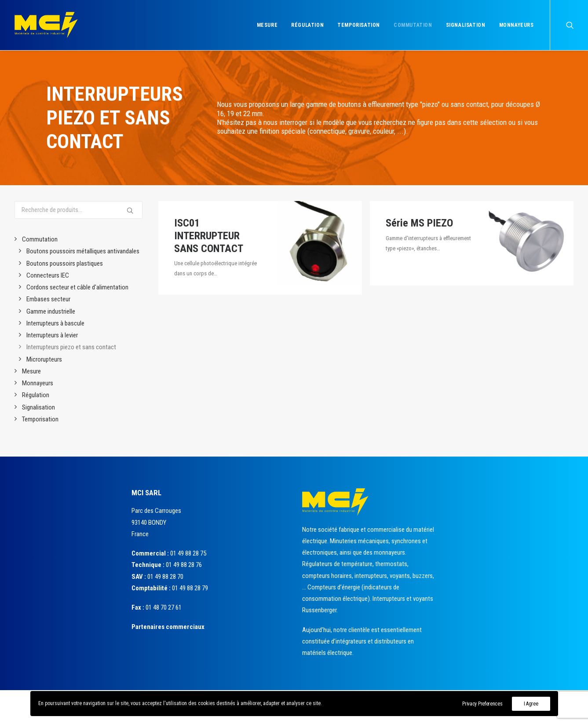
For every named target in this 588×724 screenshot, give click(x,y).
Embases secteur (48, 299)
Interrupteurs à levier (52, 335)
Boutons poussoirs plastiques (65, 263)
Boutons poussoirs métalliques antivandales (83, 251)
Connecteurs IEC (48, 275)
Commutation (413, 25)
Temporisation (359, 25)
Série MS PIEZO (419, 223)
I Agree (531, 704)
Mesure (267, 25)
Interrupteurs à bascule (55, 323)
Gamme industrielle (51, 311)
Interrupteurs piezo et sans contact (71, 347)
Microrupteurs (44, 359)
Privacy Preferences (482, 704)
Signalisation (466, 25)
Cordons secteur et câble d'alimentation (77, 287)
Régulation (307, 25)
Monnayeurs (517, 25)
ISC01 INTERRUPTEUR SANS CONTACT (209, 236)
